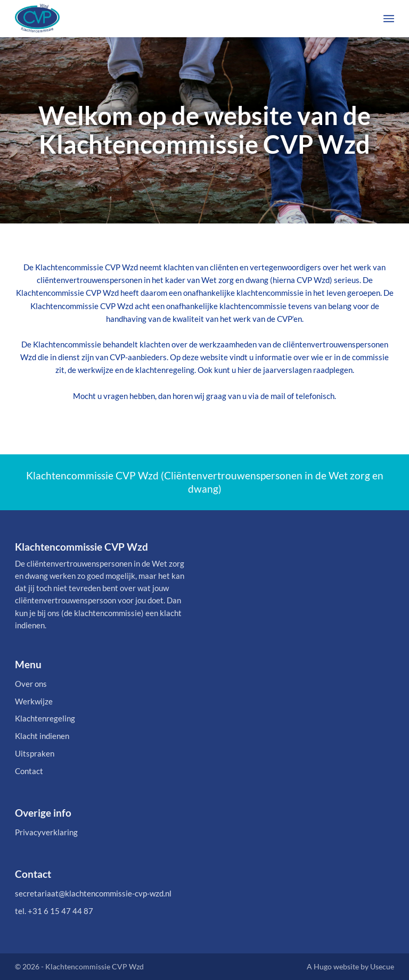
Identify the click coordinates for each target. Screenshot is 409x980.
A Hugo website (333, 966)
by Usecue (377, 966)
